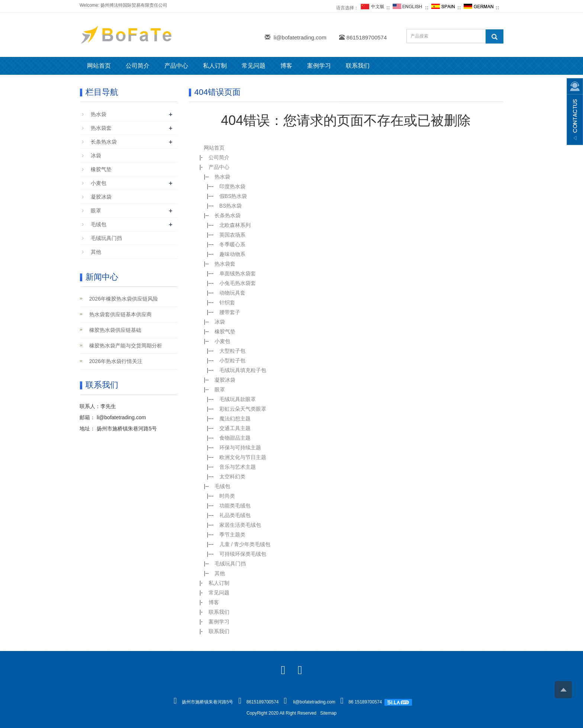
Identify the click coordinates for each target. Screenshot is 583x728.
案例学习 (319, 66)
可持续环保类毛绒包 (238, 554)
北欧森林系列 (231, 225)
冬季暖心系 (228, 244)
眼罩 (215, 389)
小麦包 (218, 341)
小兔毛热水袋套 (233, 283)
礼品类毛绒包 (231, 515)
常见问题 (254, 66)
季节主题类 (228, 535)
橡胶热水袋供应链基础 (111, 330)
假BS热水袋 (229, 196)
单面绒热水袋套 (233, 273)
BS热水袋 (226, 206)
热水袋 (218, 177)
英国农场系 (228, 235)
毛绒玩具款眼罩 (233, 399)
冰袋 (215, 322)
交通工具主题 (231, 428)
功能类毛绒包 (231, 506)
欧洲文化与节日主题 (238, 457)
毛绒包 (218, 486)
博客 (286, 66)
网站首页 (99, 66)
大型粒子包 (228, 351)
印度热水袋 (228, 186)
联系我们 (358, 66)
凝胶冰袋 (220, 380)
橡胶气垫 (220, 331)
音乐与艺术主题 (233, 467)
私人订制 (215, 66)
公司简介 (138, 66)
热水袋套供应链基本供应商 (116, 314)
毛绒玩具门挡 (226, 564)
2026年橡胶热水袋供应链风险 (119, 299)
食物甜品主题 (231, 438)
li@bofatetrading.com (300, 37)
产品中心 (176, 66)
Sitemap (328, 713)
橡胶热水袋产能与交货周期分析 (121, 346)
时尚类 (223, 496)
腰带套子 (225, 312)
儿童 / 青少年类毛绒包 (241, 544)
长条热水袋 (223, 215)
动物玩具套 (228, 293)
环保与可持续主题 (236, 448)
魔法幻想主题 (231, 418)
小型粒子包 (228, 360)
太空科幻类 (228, 477)
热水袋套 (220, 264)
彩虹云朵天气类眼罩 (238, 409)
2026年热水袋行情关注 (111, 361)
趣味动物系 (228, 254)
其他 (215, 573)
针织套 (223, 302)
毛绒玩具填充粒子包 (238, 370)
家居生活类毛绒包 (236, 525)
